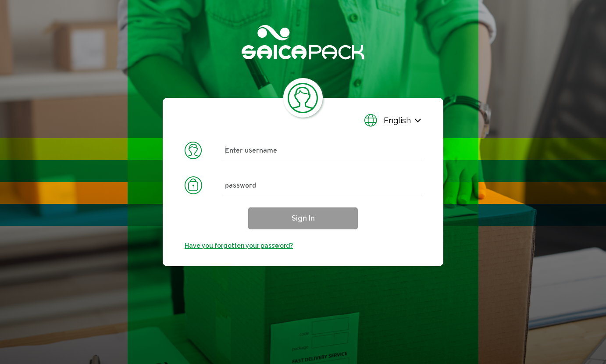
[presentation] (303, 182)
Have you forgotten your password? (239, 246)
